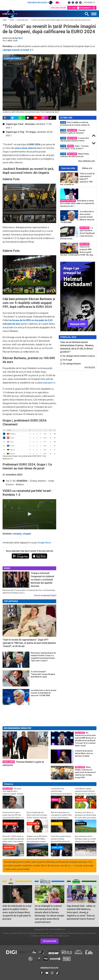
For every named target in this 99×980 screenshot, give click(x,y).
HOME (5, 20)
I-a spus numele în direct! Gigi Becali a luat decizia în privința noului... (77, 233)
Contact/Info (92, 933)
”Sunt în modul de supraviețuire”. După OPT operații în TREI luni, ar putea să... (77, 179)
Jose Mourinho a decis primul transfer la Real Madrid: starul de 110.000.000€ (77, 217)
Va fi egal (66, 360)
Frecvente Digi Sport (59, 933)
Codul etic (35, 936)
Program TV (89, 3)
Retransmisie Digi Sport (77, 933)
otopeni (27, 534)
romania (17, 534)
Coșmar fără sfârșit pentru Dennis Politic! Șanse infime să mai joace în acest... (75, 139)
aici (69, 866)
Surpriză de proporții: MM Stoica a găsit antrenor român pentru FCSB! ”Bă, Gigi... (77, 249)
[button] (29, 514)
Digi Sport (19, 38)
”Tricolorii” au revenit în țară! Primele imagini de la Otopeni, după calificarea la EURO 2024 (61, 20)
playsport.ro (49, 383)
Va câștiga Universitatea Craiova (78, 356)
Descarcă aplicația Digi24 (45, 595)
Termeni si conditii (10, 933)
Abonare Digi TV (45, 933)
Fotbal (12, 20)
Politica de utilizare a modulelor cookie (54, 936)
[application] (29, 514)
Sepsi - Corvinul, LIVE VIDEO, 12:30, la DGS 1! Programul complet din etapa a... (75, 147)
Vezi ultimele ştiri (87, 161)
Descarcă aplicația (41, 3)
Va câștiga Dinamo (71, 364)
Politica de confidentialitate (27, 933)
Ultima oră (87, 168)
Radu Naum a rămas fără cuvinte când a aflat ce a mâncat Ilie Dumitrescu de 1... (77, 203)
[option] (19, 218)
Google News (44, 543)
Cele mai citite (68, 168)
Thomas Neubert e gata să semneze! (73, 131)
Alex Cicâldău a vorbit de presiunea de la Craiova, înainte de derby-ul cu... (75, 124)
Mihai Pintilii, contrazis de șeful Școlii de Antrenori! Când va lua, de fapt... (75, 155)
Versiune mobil (49, 941)
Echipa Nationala (23, 20)
